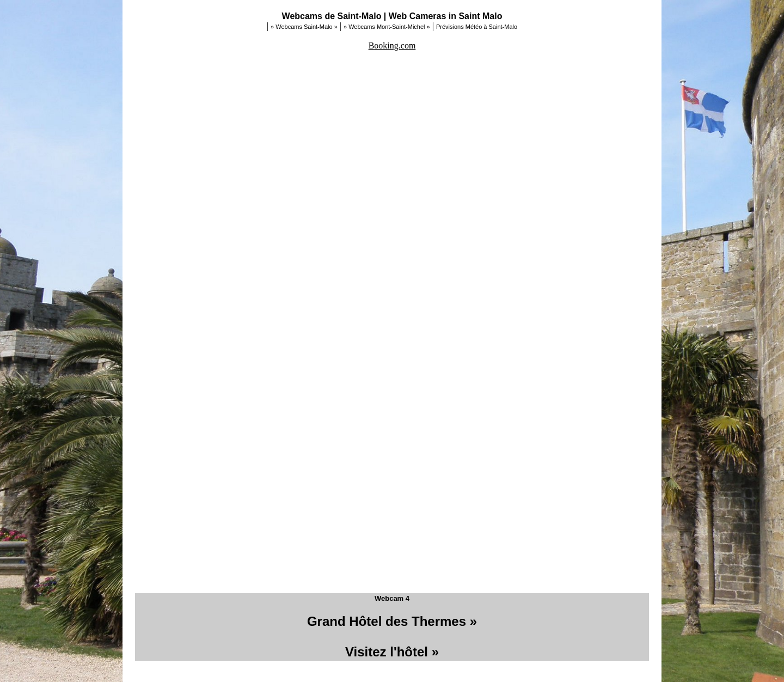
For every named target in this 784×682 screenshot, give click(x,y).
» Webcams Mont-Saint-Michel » (387, 27)
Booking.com (392, 45)
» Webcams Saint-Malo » (304, 27)
